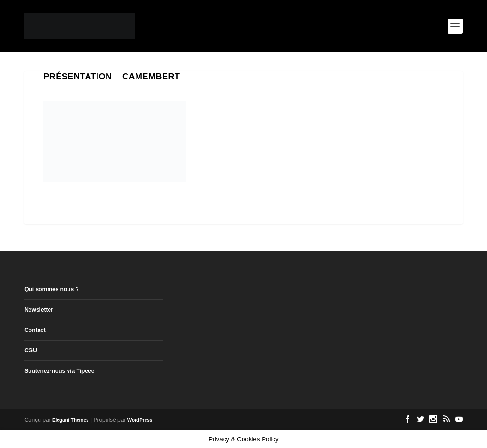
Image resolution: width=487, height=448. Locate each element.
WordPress (140, 420)
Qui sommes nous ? (52, 289)
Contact (35, 330)
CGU (31, 351)
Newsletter (39, 310)
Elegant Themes (71, 420)
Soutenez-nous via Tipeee (59, 371)
